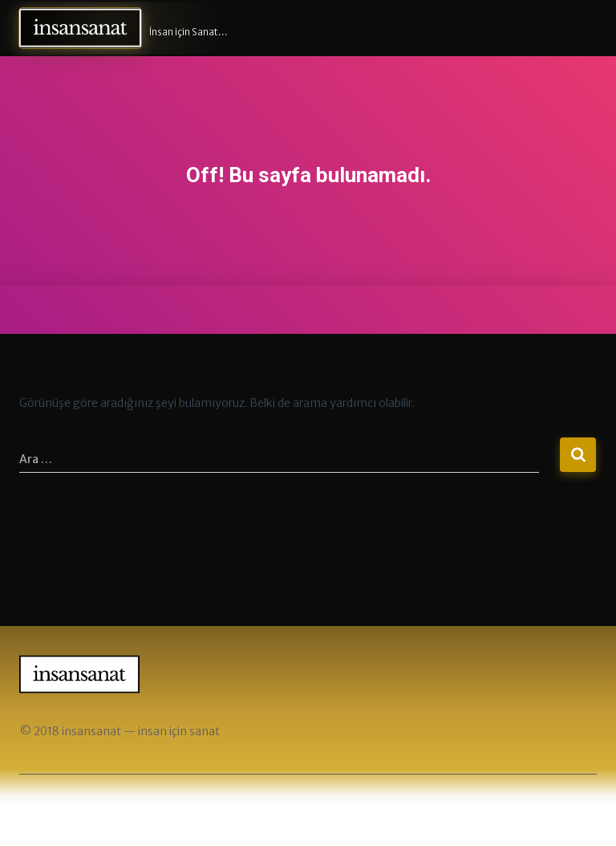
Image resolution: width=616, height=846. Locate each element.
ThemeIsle (355, 807)
